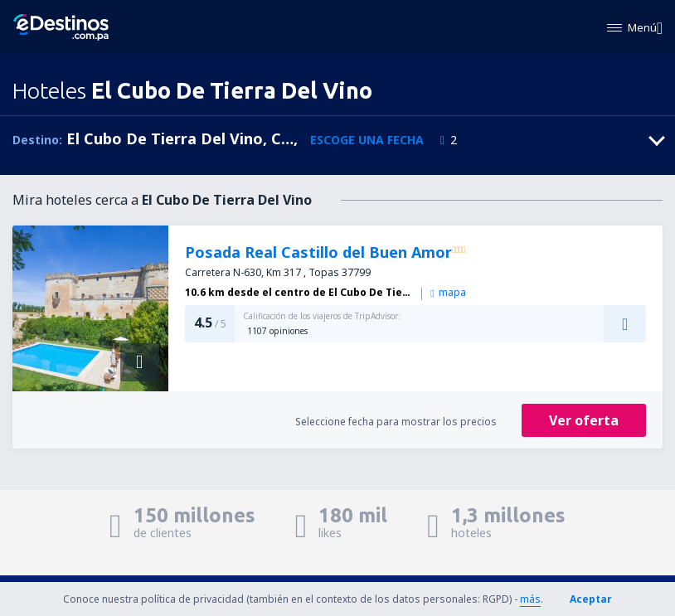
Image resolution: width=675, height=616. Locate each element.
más (530, 599)
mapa (448, 292)
